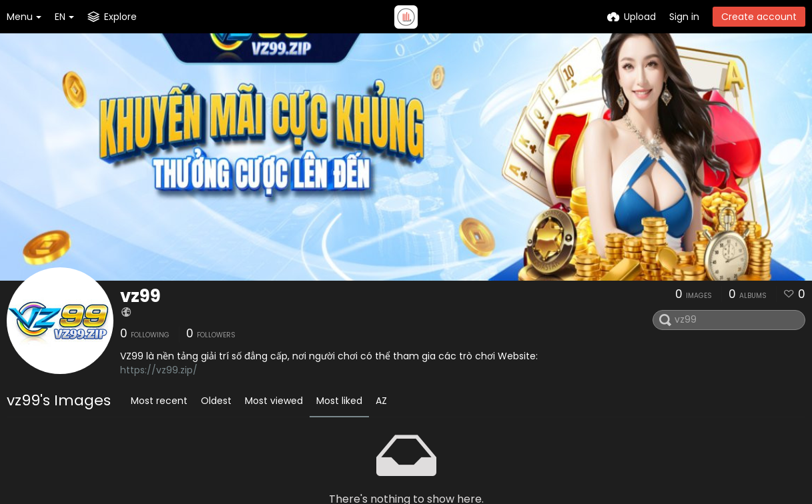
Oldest (216, 401)
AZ (381, 401)
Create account (759, 17)
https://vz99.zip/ (159, 370)
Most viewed (274, 401)
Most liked (339, 401)
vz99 (140, 296)
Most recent (159, 401)
